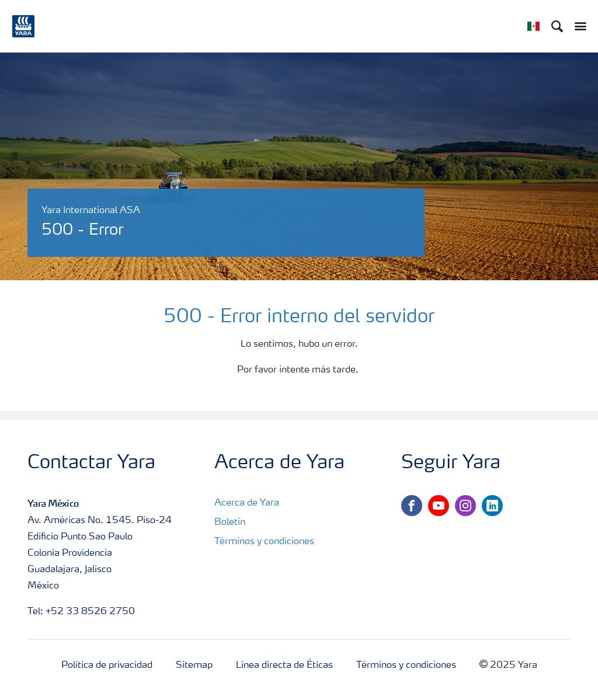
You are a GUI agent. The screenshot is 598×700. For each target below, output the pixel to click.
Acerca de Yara (247, 503)
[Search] (557, 26)
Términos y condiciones (264, 542)
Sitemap (194, 666)
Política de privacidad (107, 666)
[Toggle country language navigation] (533, 26)
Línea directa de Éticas (284, 666)
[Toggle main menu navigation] (578, 26)
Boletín (230, 523)
